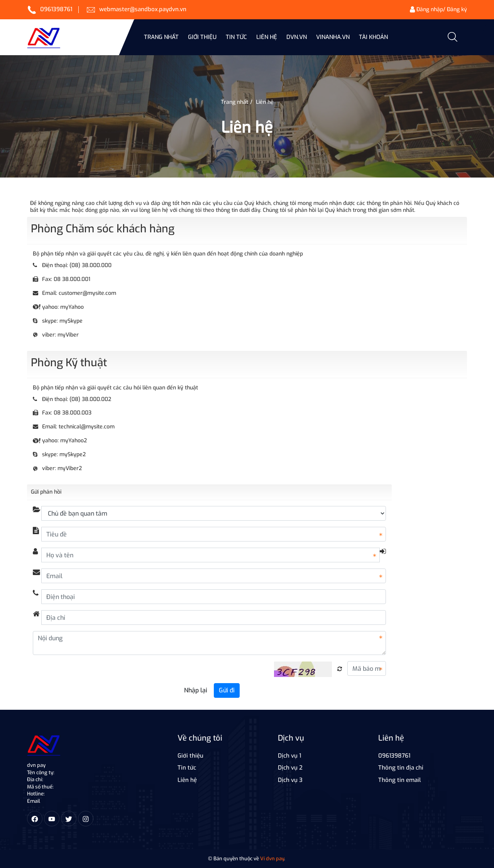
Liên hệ (267, 37)
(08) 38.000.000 (91, 265)
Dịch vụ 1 (289, 756)
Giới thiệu (202, 37)
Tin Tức (236, 37)
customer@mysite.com (87, 293)
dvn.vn (297, 37)
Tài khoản (373, 37)
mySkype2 (73, 454)
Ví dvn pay (272, 859)
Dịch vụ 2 (290, 768)
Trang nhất (161, 37)
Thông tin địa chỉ (401, 768)
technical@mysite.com (87, 427)
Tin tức (187, 768)
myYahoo (72, 307)
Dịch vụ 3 (290, 780)
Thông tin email (400, 780)
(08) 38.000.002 (90, 399)
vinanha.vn (333, 37)
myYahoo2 (74, 441)
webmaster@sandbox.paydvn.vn (143, 9)
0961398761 (56, 9)
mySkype (71, 321)
